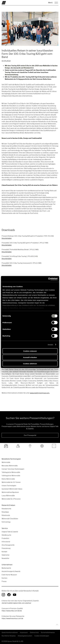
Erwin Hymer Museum (9, 575)
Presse (4, 581)
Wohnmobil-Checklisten (10, 519)
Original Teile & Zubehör (10, 532)
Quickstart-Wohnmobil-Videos (12, 489)
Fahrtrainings (6, 522)
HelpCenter (6, 555)
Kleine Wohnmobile (8, 479)
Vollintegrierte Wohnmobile (11, 476)
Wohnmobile (6, 462)
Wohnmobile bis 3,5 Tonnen (11, 482)
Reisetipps (5, 512)
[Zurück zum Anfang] (56, 625)
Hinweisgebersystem (25, 636)
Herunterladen (7, 238)
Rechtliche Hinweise (9, 636)
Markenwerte (6, 568)
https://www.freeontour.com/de (12, 618)
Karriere (4, 578)
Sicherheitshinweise (48, 632)
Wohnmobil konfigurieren (10, 492)
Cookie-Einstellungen (42, 636)
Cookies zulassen (30, 351)
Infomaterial (6, 542)
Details (51, 345)
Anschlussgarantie (8, 545)
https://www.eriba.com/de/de (12, 611)
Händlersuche (6, 535)
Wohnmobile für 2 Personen (11, 499)
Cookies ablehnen (30, 364)
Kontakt (4, 552)
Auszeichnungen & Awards (11, 571)
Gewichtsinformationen (10, 632)
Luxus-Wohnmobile (8, 496)
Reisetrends (6, 515)
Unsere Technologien (9, 486)
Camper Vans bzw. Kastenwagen (13, 469)
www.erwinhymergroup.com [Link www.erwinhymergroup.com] (40, 393)
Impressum (24, 632)
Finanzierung (6, 548)
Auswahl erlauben (30, 357)
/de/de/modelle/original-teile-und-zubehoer (16, 603)
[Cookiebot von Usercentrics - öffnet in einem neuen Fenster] (48, 279)
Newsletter (5, 558)
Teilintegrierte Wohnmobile (11, 472)
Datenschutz (34, 632)
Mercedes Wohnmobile (10, 466)
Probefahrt (5, 538)
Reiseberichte (6, 509)
